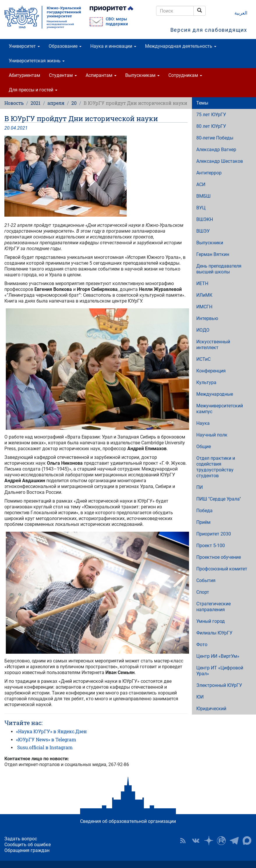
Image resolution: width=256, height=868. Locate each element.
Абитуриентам (24, 75)
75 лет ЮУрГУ (211, 115)
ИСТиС (203, 359)
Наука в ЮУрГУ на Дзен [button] (209, 841)
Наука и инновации (113, 46)
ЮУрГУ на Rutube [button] (221, 841)
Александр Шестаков (220, 161)
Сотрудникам (185, 75)
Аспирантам (101, 75)
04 (13, 128)
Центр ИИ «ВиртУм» (218, 656)
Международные (215, 394)
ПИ (199, 487)
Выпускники (210, 243)
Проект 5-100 (211, 546)
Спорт (203, 592)
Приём (203, 522)
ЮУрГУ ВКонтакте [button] (196, 841)
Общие (204, 447)
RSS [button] (183, 841)
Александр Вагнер (216, 150)
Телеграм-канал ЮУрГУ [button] (234, 841)
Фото (202, 645)
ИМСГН (204, 307)
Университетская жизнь (37, 61)
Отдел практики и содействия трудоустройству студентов (216, 467)
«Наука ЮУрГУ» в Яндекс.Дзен (51, 731)
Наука (203, 423)
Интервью (207, 318)
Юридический (211, 709)
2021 (36, 103)
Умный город (211, 621)
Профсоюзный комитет (222, 569)
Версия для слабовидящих (209, 30)
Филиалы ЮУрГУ (214, 633)
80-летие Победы (215, 138)
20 (74, 103)
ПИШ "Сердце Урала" (219, 499)
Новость (14, 103)
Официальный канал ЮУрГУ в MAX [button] (247, 841)
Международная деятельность (181, 46)
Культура (206, 382)
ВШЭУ (203, 231)
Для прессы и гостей (33, 90)
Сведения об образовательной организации (128, 821)
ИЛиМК (204, 295)
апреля (56, 103)
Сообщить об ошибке (28, 845)
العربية (241, 13)
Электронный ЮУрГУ (219, 685)
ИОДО (203, 330)
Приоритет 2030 (214, 534)
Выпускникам (142, 75)
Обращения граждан (27, 850)
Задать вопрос (21, 839)
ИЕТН (202, 283)
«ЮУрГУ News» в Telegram (46, 739)
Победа (204, 511)
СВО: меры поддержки (117, 22)
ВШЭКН (205, 219)
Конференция (211, 371)
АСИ (201, 184)
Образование (65, 46)
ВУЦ (201, 208)
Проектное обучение (219, 557)
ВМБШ (203, 196)
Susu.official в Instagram (45, 747)
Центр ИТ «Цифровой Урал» (220, 671)
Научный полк (212, 435)
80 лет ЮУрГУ (211, 126)
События (206, 580)
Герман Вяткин (213, 254)
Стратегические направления (213, 607)
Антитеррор (209, 173)
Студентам (63, 75)
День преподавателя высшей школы (219, 269)
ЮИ (200, 697)
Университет (24, 46)
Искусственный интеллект (213, 345)
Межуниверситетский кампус (220, 409)
